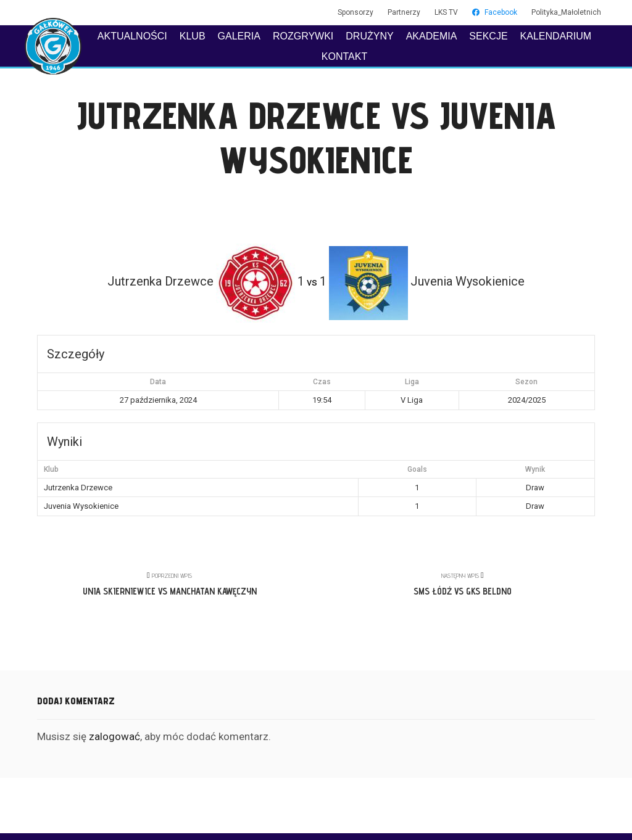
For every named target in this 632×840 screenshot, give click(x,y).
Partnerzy (404, 12)
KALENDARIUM (556, 36)
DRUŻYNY (369, 36)
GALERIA (239, 36)
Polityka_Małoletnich (566, 12)
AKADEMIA (432, 36)
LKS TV (446, 12)
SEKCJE (488, 36)
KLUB (193, 36)
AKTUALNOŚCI (132, 36)
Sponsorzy (355, 12)
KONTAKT (344, 56)
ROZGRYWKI (303, 36)
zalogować (114, 736)
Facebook (495, 12)
